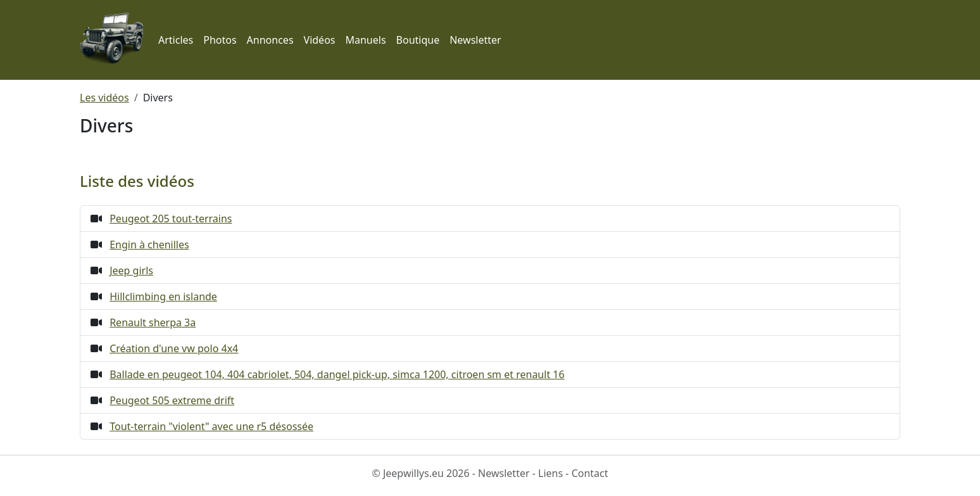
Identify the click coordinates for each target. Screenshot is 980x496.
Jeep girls (131, 270)
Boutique (418, 40)
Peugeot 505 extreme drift (172, 400)
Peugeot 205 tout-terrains (171, 219)
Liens (550, 473)
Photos (220, 40)
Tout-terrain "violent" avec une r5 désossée (211, 426)
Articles (176, 40)
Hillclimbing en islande (163, 296)
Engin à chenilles (149, 245)
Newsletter (475, 40)
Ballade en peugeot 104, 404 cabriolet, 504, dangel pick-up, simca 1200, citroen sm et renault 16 (337, 374)
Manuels (365, 40)
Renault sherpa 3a (153, 322)
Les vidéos (104, 98)
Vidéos (320, 40)
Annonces (270, 40)
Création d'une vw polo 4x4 (174, 348)
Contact (590, 473)
